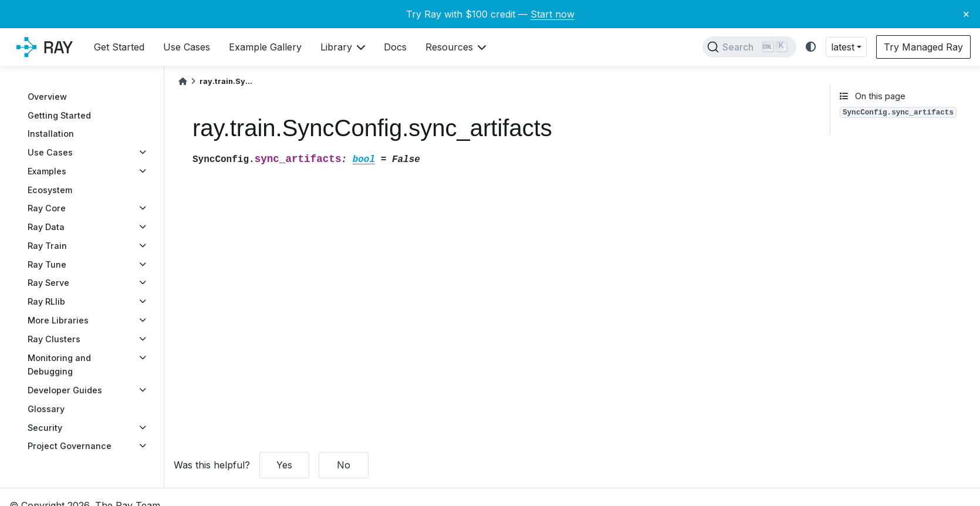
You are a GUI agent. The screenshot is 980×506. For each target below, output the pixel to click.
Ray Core (47, 208)
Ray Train (47, 246)
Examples (47, 171)
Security (45, 428)
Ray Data (46, 227)
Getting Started (59, 115)
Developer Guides (65, 390)
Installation (51, 134)
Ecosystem (50, 190)
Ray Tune (47, 264)
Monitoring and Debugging (59, 365)
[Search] (749, 47)
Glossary (46, 409)
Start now (552, 14)
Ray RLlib (46, 301)
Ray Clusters (54, 339)
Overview (47, 97)
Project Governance (70, 446)
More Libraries (58, 320)
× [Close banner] (966, 14)
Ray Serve (48, 283)
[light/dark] (811, 47)
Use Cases (50, 152)
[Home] (183, 81)
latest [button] (843, 47)
